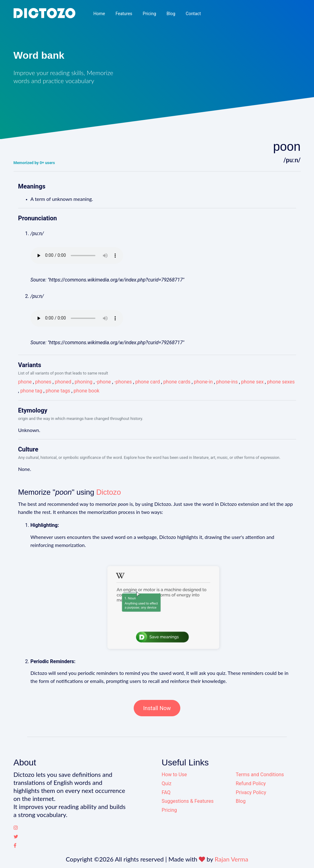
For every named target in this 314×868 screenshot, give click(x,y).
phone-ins (227, 382)
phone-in (203, 382)
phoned (63, 382)
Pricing (149, 14)
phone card (148, 382)
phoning (84, 382)
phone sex (252, 382)
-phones (123, 382)
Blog (171, 14)
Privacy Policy (251, 792)
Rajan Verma (231, 859)
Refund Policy (251, 783)
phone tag (31, 391)
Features (124, 14)
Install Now (157, 708)
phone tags (58, 391)
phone (25, 382)
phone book (86, 391)
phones (43, 382)
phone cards (177, 382)
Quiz (167, 783)
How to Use (174, 775)
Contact (193, 14)
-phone (103, 382)
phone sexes (281, 382)
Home (99, 14)
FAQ (166, 792)
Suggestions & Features (188, 801)
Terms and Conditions (260, 775)
